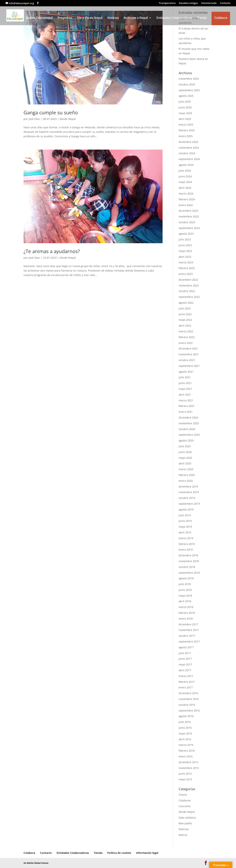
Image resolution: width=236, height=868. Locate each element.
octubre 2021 (187, 360)
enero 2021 (186, 412)
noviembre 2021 (189, 354)
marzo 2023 (186, 262)
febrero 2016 (187, 751)
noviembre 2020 (189, 423)
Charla (183, 795)
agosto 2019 (186, 509)
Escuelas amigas (188, 3)
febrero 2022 (187, 337)
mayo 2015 (185, 779)
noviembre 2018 (189, 561)
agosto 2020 (186, 440)
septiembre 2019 (189, 504)
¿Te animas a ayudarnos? (52, 251)
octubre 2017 (187, 636)
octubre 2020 (187, 429)
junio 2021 (185, 383)
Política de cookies (119, 853)
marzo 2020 (186, 469)
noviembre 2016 (189, 699)
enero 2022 (186, 343)
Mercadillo (185, 823)
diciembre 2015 (188, 762)
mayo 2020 (185, 458)
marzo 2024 (186, 194)
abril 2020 (185, 463)
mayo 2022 (185, 320)
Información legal (147, 853)
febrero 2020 (187, 475)
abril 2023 (185, 257)
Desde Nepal (68, 119)
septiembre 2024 (189, 159)
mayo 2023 (185, 251)
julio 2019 (185, 515)
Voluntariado (209, 3)
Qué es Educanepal (39, 18)
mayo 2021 (185, 389)
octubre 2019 (187, 498)
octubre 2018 (187, 567)
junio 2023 (185, 245)
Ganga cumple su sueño (51, 112)
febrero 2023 (187, 268)
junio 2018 (185, 590)
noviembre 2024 (189, 148)
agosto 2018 (186, 578)
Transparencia (167, 3)
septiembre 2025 (189, 90)
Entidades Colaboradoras (174, 18)
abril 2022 (185, 326)
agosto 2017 (186, 647)
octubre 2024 (187, 153)
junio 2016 (185, 728)
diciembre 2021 (188, 348)
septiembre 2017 (189, 641)
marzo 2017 (186, 676)
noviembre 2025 (189, 79)
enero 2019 (186, 550)
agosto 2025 (186, 96)
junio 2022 (185, 314)
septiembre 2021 (189, 366)
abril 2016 (185, 739)
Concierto (185, 806)
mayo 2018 (185, 596)
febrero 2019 (187, 544)
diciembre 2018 (188, 555)
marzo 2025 (186, 124)
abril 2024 (185, 188)
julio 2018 (185, 584)
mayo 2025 (185, 113)
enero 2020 (186, 481)
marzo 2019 (186, 538)
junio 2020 (185, 452)
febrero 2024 (187, 199)
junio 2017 (185, 659)
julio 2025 (185, 102)
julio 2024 (185, 171)
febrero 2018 (187, 613)
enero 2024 (186, 205)
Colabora (221, 18)
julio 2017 (185, 653)
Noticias (113, 18)
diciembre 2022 (188, 280)
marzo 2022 (186, 331)
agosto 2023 (186, 234)
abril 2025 (185, 119)
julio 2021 (185, 377)
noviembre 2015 (189, 768)
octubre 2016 (187, 705)
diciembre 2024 (188, 142)
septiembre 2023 (189, 228)
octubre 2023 (187, 222)
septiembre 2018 (189, 573)
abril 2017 (185, 670)
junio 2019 (185, 521)
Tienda (202, 18)
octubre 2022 (187, 291)
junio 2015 (185, 774)
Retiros (183, 835)
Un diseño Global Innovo (36, 863)
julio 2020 (185, 446)
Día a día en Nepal (90, 18)
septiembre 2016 (189, 710)
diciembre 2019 (188, 487)
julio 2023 (185, 239)
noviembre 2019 (189, 492)
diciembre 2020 (188, 417)
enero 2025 (186, 136)
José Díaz (34, 119)
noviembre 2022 (189, 285)
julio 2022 (185, 308)
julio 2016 (185, 722)
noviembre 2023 (189, 216)
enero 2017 (186, 687)
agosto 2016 (186, 716)
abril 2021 (185, 395)
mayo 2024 (185, 182)
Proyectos (65, 18)
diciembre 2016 (188, 693)
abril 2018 (185, 601)
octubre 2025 (187, 84)
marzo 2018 (186, 607)
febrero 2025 (187, 130)
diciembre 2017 (188, 624)
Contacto (225, 3)
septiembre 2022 (189, 297)
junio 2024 (185, 176)
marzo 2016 (186, 745)
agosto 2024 (186, 165)
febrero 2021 (187, 406)
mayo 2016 (185, 733)
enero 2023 (186, 274)
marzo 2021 (186, 400)
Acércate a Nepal (136, 18)
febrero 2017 (187, 682)
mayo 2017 (185, 664)
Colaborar (185, 800)
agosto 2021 (186, 372)
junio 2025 (185, 107)
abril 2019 (185, 532)
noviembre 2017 (189, 630)
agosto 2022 (186, 303)
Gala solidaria (187, 818)
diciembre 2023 (188, 211)
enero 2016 (186, 756)
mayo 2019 (185, 527)
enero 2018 (186, 619)
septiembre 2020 (189, 435)
